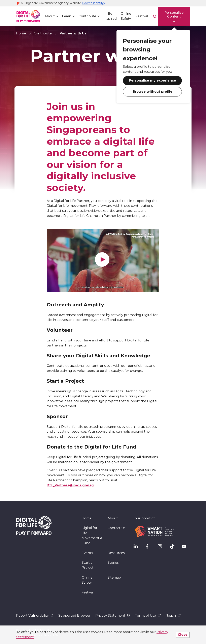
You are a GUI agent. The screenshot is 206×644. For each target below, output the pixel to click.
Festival (142, 16)
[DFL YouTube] (186, 547)
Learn (67, 16)
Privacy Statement (113, 616)
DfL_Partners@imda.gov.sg (70, 485)
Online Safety (126, 16)
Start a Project (88, 565)
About (50, 16)
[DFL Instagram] (162, 547)
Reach (173, 616)
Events (87, 553)
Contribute (87, 16)
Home (21, 33)
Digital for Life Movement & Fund (92, 535)
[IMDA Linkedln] (138, 547)
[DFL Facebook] (150, 547)
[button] (94, 3)
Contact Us (116, 528)
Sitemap (114, 577)
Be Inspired (110, 16)
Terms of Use (148, 616)
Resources (116, 553)
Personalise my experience (152, 80)
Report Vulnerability (35, 616)
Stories (113, 563)
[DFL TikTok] (174, 547)
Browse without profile (152, 91)
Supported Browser (74, 616)
